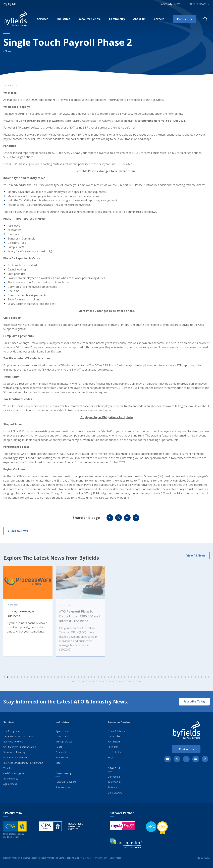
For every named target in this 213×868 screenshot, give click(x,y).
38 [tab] (128, 679)
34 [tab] (115, 679)
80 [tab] (130, 684)
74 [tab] (110, 684)
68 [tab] (90, 684)
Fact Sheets (114, 742)
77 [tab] (120, 684)
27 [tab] (91, 679)
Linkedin (127, 520)
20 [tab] (68, 679)
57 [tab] (192, 679)
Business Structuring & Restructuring (23, 763)
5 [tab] (18, 679)
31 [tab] (105, 679)
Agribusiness (10, 784)
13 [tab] (45, 679)
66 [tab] (83, 684)
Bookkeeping (10, 779)
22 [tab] (75, 679)
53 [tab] (178, 679)
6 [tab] (21, 679)
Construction (62, 736)
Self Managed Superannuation (20, 747)
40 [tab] (135, 679)
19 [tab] (65, 679)
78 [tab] (123, 684)
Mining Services (64, 742)
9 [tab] (31, 679)
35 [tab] (118, 679)
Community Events (170, 4)
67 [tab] (86, 684)
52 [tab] (175, 679)
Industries (62, 722)
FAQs (111, 757)
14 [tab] (48, 679)
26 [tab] (88, 679)
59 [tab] (198, 679)
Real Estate (62, 757)
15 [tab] (51, 679)
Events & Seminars (66, 782)
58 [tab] (195, 679)
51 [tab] (172, 679)
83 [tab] (140, 684)
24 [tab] (81, 679)
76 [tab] (117, 684)
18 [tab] (61, 679)
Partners (112, 787)
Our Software (115, 793)
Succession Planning (14, 752)
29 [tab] (98, 679)
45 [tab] (152, 679)
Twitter (119, 520)
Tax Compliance (12, 731)
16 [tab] (55, 679)
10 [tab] (35, 679)
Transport (61, 752)
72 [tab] (103, 684)
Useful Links (114, 752)
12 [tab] (41, 679)
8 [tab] (28, 679)
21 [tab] (71, 679)
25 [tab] (85, 679)
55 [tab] (185, 679)
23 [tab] (78, 679)
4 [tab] (15, 679)
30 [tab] (101, 679)
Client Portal (116, 858)
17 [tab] (58, 679)
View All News (196, 558)
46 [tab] (155, 679)
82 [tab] (137, 684)
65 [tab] (80, 684)
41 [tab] (138, 679)
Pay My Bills (10, 4)
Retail (59, 763)
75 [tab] (113, 684)
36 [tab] (122, 679)
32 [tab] (108, 679)
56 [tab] (188, 679)
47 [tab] (158, 679)
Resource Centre (119, 722)
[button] (205, 19)
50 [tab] (168, 679)
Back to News (18, 533)
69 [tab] (93, 684)
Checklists (113, 747)
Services (9, 722)
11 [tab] (38, 679)
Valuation (8, 768)
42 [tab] (142, 679)
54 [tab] (182, 679)
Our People (114, 777)
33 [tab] (112, 679)
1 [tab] (5, 679)
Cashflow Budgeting (14, 773)
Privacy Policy (100, 858)
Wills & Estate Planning (16, 757)
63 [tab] (73, 684)
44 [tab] (148, 679)
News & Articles (116, 731)
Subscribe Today (194, 701)
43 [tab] (145, 679)
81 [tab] (133, 684)
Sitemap (87, 858)
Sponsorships (63, 787)
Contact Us (186, 749)
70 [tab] (96, 684)
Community (63, 773)
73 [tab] (107, 684)
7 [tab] (25, 679)
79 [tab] (127, 684)
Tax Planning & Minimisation (19, 736)
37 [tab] (125, 679)
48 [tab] (162, 679)
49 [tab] (165, 679)
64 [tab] (76, 684)
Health (59, 747)
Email (136, 520)
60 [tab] (202, 679)
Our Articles (114, 736)
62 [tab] (208, 679)
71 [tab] (100, 684)
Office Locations (197, 4)
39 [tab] (132, 679)
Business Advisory (13, 742)
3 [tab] (11, 679)
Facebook (110, 520)
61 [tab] (205, 679)
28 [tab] (95, 679)
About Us (114, 768)
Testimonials (115, 782)
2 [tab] (8, 679)
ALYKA (207, 858)
